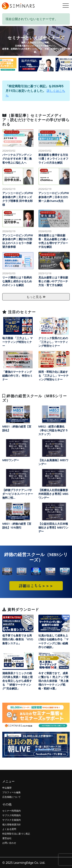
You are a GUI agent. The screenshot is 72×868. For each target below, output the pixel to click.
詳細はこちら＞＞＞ (36, 586)
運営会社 (7, 838)
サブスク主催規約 (12, 820)
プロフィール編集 (12, 792)
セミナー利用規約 (12, 811)
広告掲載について (12, 797)
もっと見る (36, 297)
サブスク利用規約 (12, 815)
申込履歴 (7, 788)
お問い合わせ (9, 843)
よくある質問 (9, 829)
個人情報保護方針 (12, 824)
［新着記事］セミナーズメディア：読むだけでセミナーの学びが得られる (36, 120)
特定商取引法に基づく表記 (16, 834)
